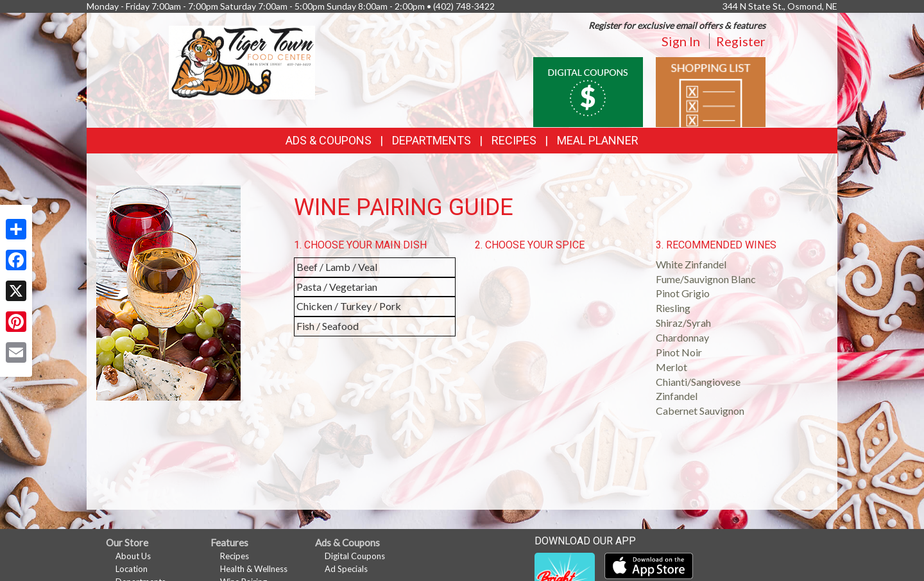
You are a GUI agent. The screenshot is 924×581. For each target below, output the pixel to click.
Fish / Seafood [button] (328, 326)
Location (132, 569)
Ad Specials (346, 569)
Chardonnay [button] (682, 337)
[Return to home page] (242, 61)
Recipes (514, 140)
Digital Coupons (355, 556)
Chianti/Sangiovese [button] (698, 382)
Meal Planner (598, 140)
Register (741, 41)
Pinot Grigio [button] (683, 293)
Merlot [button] (672, 367)
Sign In (681, 41)
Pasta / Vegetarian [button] (337, 287)
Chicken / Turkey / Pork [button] (349, 306)
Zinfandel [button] (677, 396)
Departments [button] (432, 140)
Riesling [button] (673, 308)
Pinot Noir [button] (679, 352)
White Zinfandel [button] (691, 264)
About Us (133, 556)
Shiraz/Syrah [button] (683, 323)
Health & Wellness (254, 569)
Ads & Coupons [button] (329, 140)
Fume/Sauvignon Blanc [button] (706, 279)
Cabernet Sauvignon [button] (700, 411)
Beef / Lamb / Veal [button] (337, 267)
